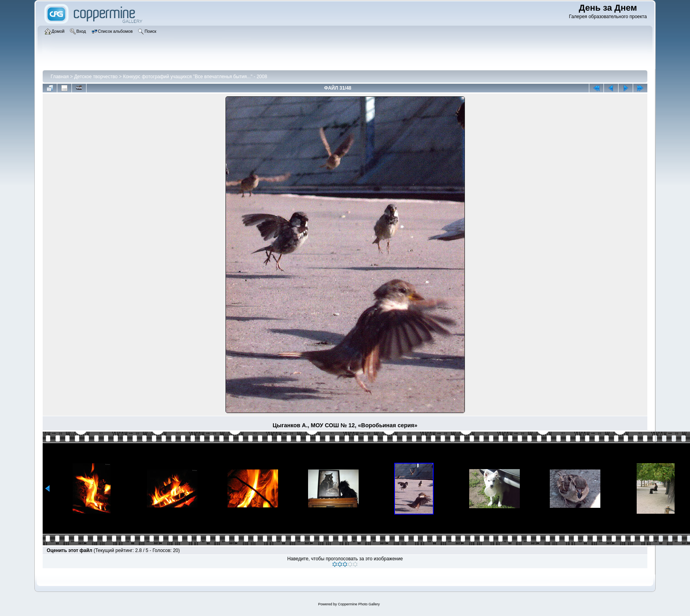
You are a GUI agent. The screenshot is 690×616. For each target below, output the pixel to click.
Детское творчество (96, 77)
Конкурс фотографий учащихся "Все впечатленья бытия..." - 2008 (195, 77)
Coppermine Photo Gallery (359, 604)
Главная (60, 77)
